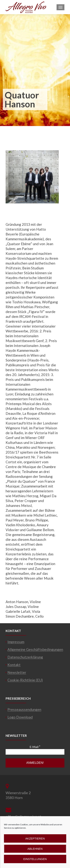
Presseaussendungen (24, 709)
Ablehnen (35, 849)
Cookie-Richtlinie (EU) (25, 680)
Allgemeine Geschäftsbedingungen (35, 649)
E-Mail (35, 747)
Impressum (16, 642)
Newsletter (17, 672)
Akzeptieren (35, 838)
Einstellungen (35, 859)
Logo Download (20, 717)
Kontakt (14, 665)
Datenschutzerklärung (25, 657)
